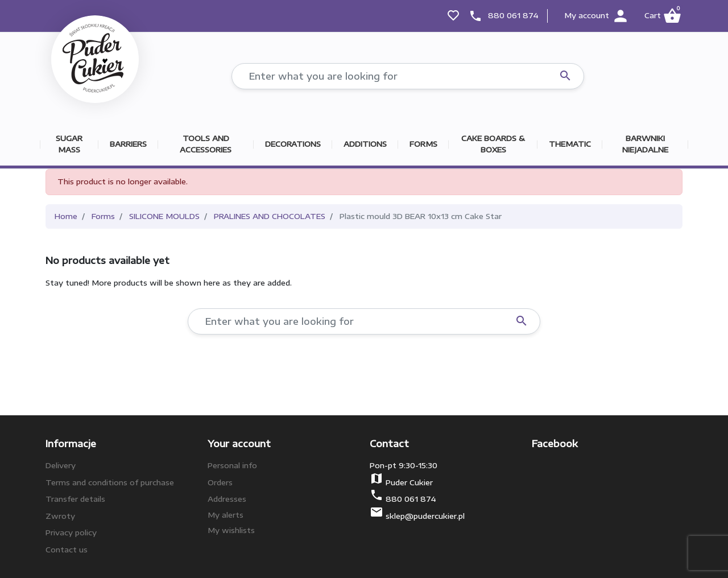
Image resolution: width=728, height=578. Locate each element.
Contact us (67, 550)
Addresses (227, 499)
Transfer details (75, 499)
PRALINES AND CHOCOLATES (270, 216)
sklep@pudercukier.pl (425, 516)
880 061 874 (513, 15)
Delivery (61, 465)
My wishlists (231, 530)
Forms (103, 216)
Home (66, 216)
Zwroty (60, 516)
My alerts (226, 515)
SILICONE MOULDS (164, 216)
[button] (662, 16)
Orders (220, 482)
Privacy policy (71, 532)
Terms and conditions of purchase (110, 482)
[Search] (408, 76)
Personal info (232, 465)
